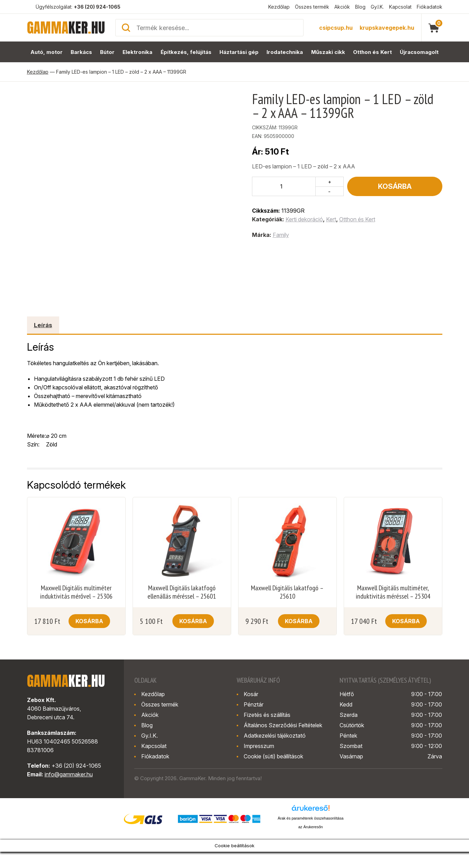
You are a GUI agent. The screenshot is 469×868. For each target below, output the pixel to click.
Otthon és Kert (372, 52)
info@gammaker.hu (69, 774)
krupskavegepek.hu (387, 28)
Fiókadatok (430, 7)
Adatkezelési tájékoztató (275, 736)
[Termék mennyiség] (284, 186)
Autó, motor (47, 52)
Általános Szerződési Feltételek (283, 725)
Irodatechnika (285, 52)
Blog (360, 7)
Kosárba (395, 186)
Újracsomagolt (419, 52)
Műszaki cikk (328, 52)
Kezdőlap (279, 7)
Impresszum (259, 746)
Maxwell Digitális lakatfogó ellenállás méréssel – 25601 (182, 592)
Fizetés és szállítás (267, 715)
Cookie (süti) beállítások (273, 756)
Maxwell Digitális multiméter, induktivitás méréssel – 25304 (393, 592)
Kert (331, 219)
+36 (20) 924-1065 (97, 7)
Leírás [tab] (43, 325)
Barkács (81, 52)
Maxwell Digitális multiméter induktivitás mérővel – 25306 (76, 592)
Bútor (107, 52)
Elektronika (137, 52)
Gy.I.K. (377, 7)
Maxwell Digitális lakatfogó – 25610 (287, 592)
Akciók (342, 7)
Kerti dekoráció (304, 219)
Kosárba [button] (89, 621)
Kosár (251, 694)
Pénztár (254, 704)
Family (281, 235)
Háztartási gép (239, 52)
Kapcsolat (400, 7)
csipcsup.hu (336, 28)
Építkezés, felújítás (186, 52)
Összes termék (312, 7)
